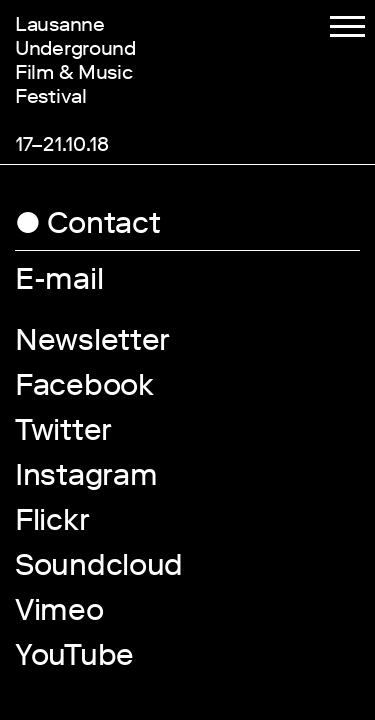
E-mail (59, 283)
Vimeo (59, 614)
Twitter (63, 434)
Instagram (86, 479)
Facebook (84, 389)
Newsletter (92, 344)
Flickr (52, 524)
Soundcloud (99, 569)
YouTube (74, 659)
